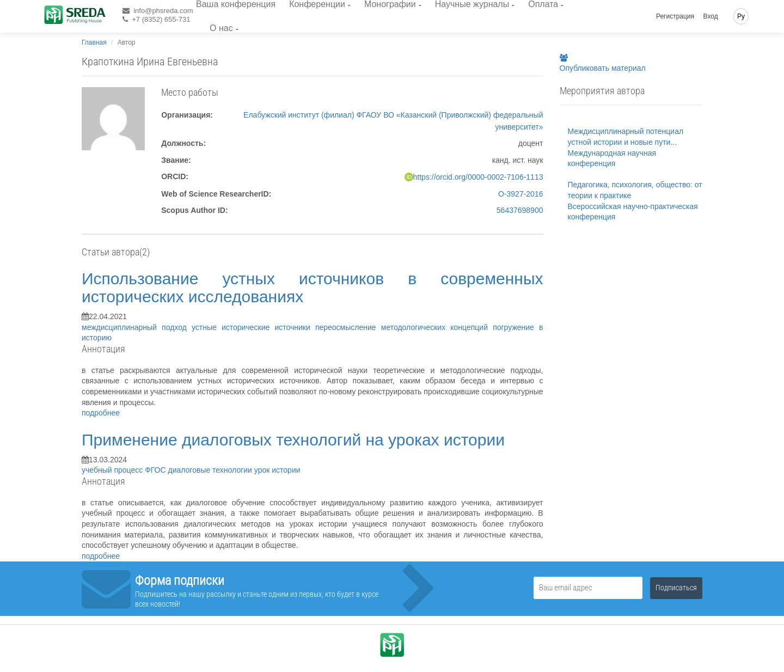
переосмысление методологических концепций (404, 327)
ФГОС (156, 470)
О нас (221, 28)
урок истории (277, 470)
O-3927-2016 (521, 194)
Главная (94, 42)
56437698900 (520, 210)
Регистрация (675, 16)
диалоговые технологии (211, 470)
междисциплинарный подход (137, 327)
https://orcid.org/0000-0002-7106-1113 (478, 177)
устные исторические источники (253, 327)
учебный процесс (113, 470)
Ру (741, 16)
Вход (711, 16)
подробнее (101, 413)
